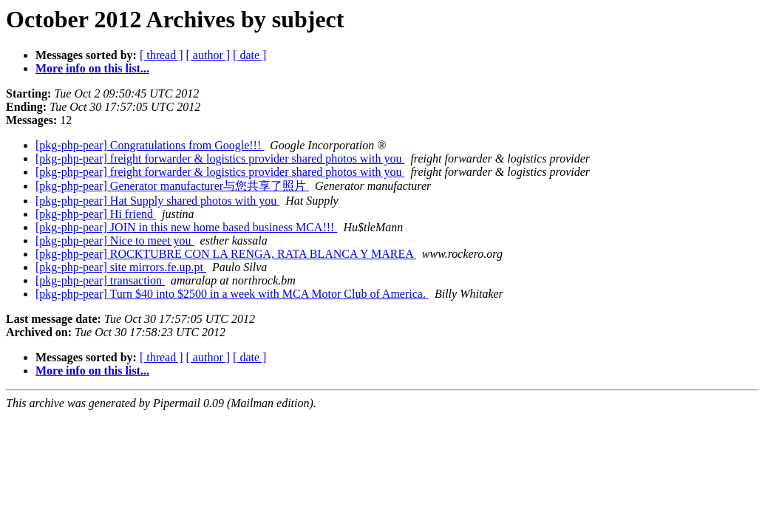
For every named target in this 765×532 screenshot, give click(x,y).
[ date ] (249, 55)
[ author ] (208, 55)
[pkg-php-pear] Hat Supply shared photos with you (157, 201)
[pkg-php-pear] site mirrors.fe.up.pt (121, 267)
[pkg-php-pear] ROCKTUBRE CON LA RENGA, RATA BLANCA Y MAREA (226, 254)
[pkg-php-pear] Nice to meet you (115, 241)
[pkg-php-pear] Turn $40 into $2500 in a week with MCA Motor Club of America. (232, 294)
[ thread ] (161, 55)
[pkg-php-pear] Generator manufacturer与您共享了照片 (172, 186)
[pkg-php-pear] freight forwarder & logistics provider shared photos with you (220, 158)
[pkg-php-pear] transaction (100, 280)
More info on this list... (92, 68)
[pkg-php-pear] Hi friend (96, 214)
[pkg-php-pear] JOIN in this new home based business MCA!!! (186, 227)
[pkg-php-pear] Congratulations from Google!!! (150, 145)
